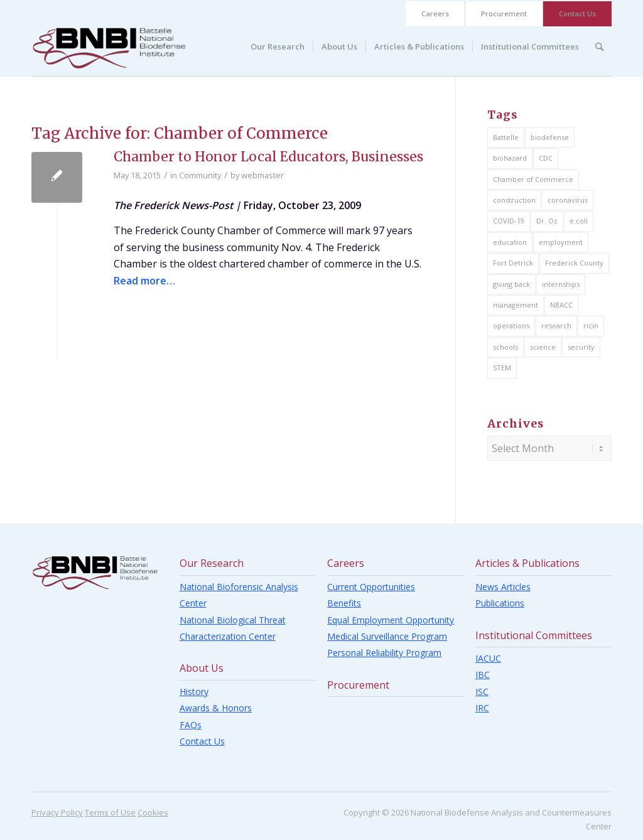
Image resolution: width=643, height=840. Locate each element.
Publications (500, 603)
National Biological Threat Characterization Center (233, 628)
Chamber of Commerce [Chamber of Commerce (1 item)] (533, 179)
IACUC (488, 658)
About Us (202, 668)
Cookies (153, 812)
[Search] (599, 47)
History (194, 692)
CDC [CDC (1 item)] (546, 158)
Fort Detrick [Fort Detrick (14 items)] (513, 263)
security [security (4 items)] (581, 347)
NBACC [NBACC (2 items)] (561, 305)
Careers (435, 13)
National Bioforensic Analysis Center (239, 595)
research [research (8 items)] (556, 326)
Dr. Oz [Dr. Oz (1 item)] (547, 221)
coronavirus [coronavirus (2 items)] (568, 200)
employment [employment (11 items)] (561, 242)
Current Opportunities (371, 587)
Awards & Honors (216, 708)
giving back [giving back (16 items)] (511, 284)
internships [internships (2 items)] (561, 284)
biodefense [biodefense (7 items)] (550, 137)
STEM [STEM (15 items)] (502, 368)
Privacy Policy (57, 812)
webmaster (262, 175)
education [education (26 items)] (510, 242)
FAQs (191, 725)
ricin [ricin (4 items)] (591, 326)
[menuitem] (435, 14)
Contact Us (577, 13)
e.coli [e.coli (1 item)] (579, 221)
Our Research (212, 563)
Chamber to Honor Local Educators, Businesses (268, 157)
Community (200, 175)
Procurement (504, 13)
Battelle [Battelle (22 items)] (506, 137)
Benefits (344, 603)
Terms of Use (110, 812)
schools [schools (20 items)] (505, 347)
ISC (482, 692)
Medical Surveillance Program (387, 636)
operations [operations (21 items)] (511, 326)
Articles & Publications (527, 563)
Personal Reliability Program (384, 653)
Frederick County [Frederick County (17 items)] (574, 263)
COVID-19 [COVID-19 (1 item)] (509, 221)
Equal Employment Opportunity (391, 620)
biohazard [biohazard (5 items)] (510, 158)
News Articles (503, 587)
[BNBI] (109, 48)
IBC (483, 675)
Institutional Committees (534, 635)
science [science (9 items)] (543, 347)
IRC (482, 708)
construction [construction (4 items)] (514, 200)
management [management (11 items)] (516, 305)
